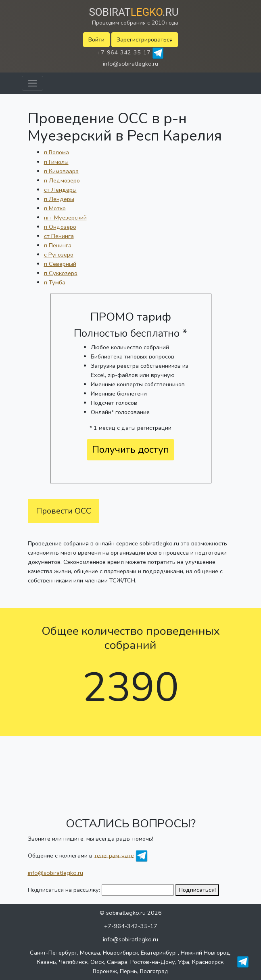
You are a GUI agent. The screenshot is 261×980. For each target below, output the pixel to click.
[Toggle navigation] (32, 83)
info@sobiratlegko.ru (130, 64)
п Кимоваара (61, 171)
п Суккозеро (61, 273)
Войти (96, 39)
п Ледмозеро (62, 180)
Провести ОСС (64, 511)
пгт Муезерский (65, 218)
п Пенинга (58, 245)
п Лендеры (59, 199)
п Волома (56, 152)
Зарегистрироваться (145, 39)
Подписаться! (197, 890)
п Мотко (55, 208)
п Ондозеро (60, 227)
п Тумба (55, 282)
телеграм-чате (114, 855)
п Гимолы (56, 162)
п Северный (60, 264)
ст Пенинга (59, 236)
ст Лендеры (60, 190)
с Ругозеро (59, 255)
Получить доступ (130, 450)
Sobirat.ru (134, 12)
